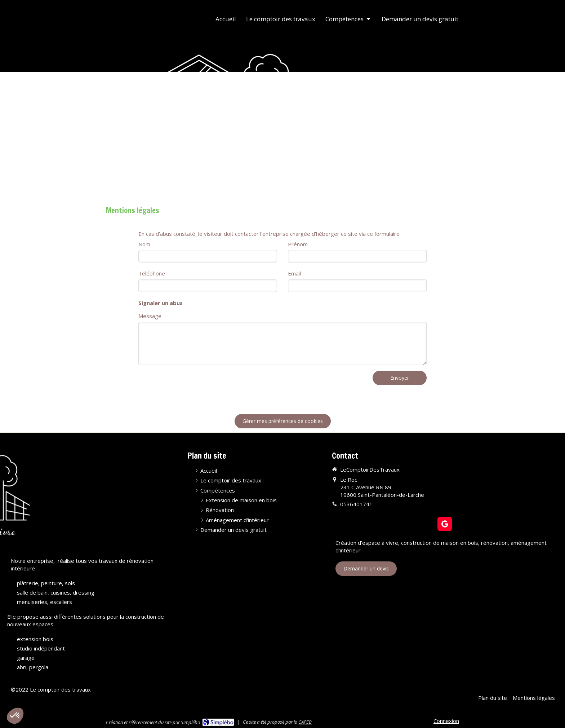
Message (150, 316)
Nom (144, 244)
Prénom (298, 244)
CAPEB (305, 722)
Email (294, 273)
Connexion (446, 721)
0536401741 (356, 504)
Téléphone (152, 273)
